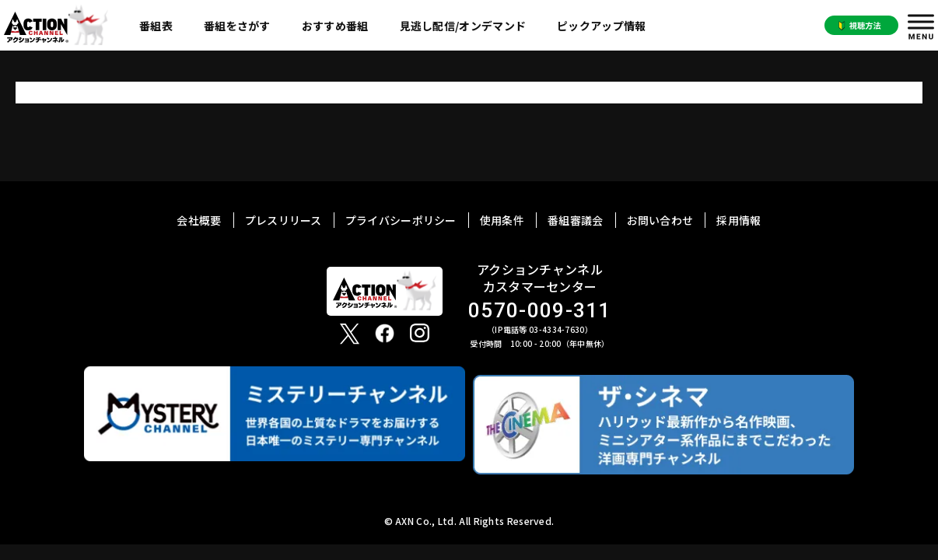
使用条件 (502, 220)
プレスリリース (283, 220)
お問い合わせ (660, 220)
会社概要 (199, 220)
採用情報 (738, 220)
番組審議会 (576, 220)
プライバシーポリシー (401, 220)
